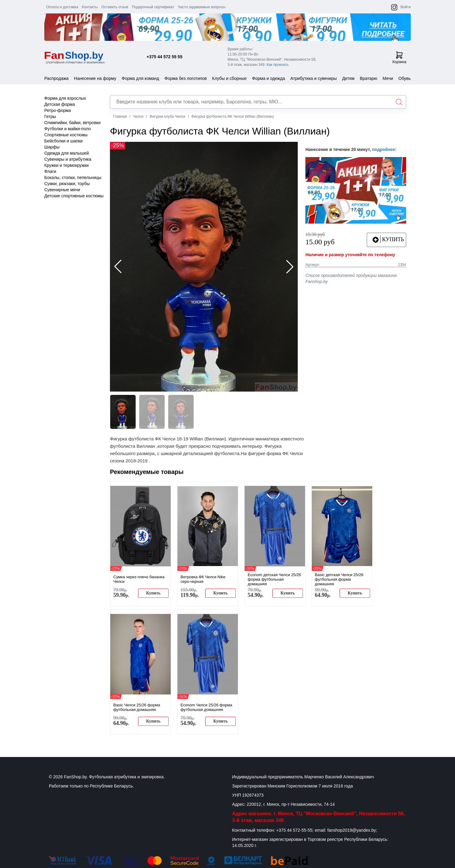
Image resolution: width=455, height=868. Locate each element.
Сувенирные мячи (62, 190)
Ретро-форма (58, 110)
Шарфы (52, 147)
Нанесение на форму (95, 78)
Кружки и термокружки (66, 165)
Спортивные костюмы (66, 135)
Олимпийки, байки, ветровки (72, 123)
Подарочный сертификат (153, 7)
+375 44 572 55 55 (164, 57)
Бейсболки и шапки (64, 141)
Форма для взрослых (65, 98)
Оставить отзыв (115, 7)
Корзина (399, 58)
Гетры (50, 117)
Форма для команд (140, 78)
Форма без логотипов (186, 78)
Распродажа (56, 78)
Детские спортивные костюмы (74, 196)
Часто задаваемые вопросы (202, 7)
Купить (153, 593)
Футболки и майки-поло (67, 129)
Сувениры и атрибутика (68, 159)
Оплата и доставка (62, 7)
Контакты (90, 7)
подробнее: (384, 149)
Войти (406, 7)
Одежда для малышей (67, 153)
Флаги (50, 171)
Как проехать (278, 65)
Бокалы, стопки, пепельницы (73, 178)
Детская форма (60, 104)
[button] (290, 267)
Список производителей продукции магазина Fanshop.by (351, 278)
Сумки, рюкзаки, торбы (67, 184)
